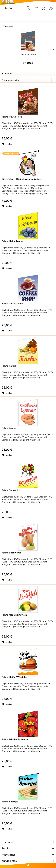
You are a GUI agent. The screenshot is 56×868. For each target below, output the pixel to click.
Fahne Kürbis (9, 366)
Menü (7, 8)
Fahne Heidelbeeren (13, 241)
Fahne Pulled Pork (12, 117)
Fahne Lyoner (9, 428)
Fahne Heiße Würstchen (15, 677)
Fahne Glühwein (28, 54)
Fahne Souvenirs (11, 490)
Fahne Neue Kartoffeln (14, 615)
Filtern (7, 73)
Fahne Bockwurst (11, 553)
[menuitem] (7, 8)
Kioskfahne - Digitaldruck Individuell (22, 179)
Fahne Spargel (10, 802)
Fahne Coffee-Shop (12, 304)
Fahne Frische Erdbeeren (15, 740)
